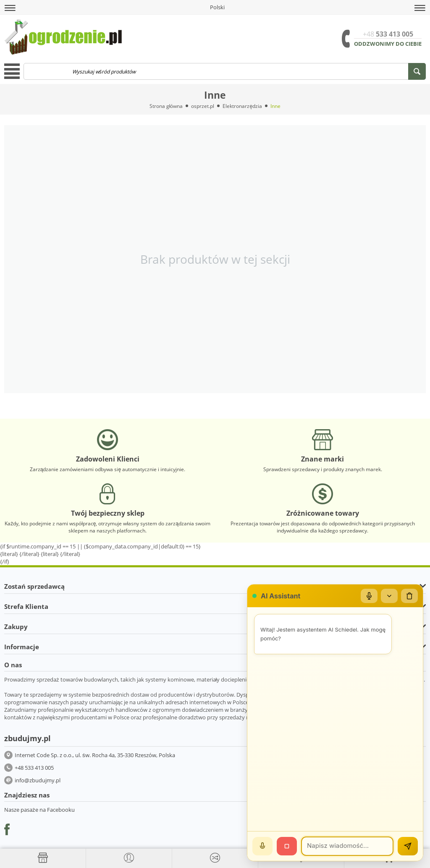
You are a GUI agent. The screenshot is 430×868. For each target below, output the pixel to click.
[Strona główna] (43, 858)
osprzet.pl (203, 106)
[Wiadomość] (347, 846)
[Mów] (262, 846)
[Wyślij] (408, 846)
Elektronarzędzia (242, 106)
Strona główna (166, 106)
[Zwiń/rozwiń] (389, 596)
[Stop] (287, 846)
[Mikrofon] (369, 596)
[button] (10, 8)
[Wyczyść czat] (409, 596)
